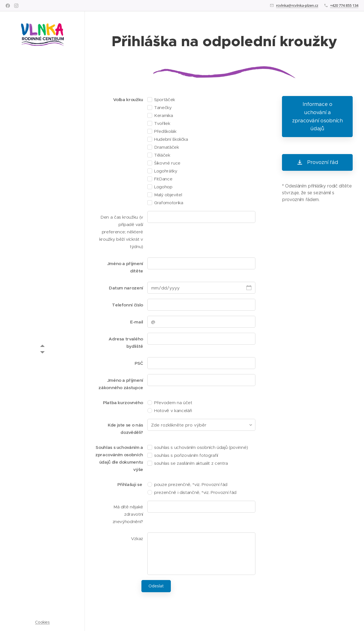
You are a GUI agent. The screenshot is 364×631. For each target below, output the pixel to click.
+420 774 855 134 (344, 5)
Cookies (42, 622)
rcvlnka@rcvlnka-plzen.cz (297, 5)
